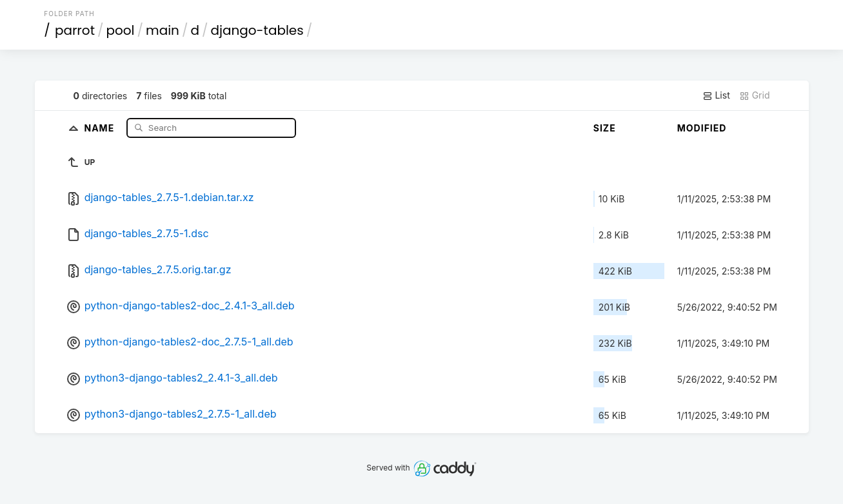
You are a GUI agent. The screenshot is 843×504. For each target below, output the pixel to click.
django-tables (257, 30)
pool (120, 30)
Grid (755, 95)
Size (605, 128)
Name (101, 127)
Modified (702, 128)
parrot (75, 30)
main (163, 30)
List (716, 95)
